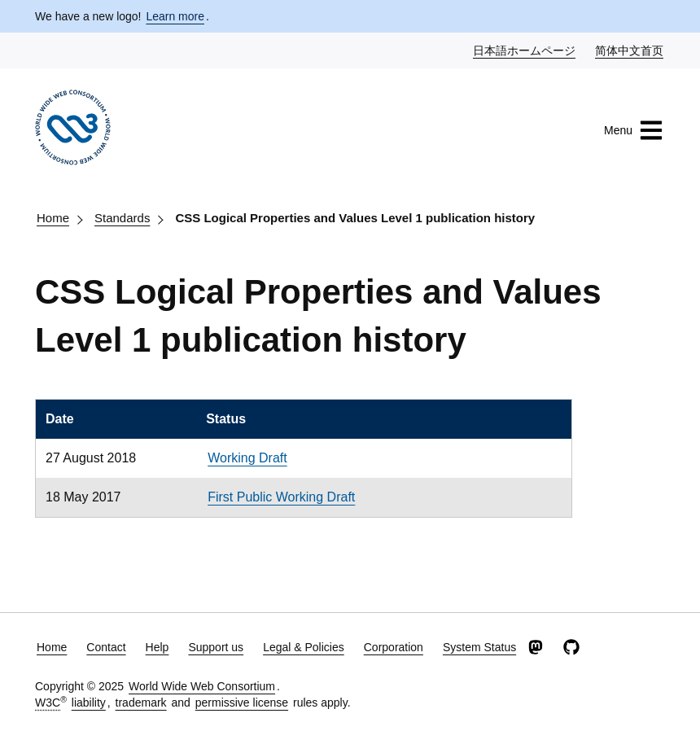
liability (89, 703)
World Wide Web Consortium (202, 686)
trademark (141, 703)
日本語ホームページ (525, 50)
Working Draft (247, 458)
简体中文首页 (630, 50)
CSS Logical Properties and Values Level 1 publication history (355, 218)
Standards (122, 218)
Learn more (175, 16)
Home (53, 218)
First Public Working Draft (281, 497)
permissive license (242, 703)
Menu (634, 130)
